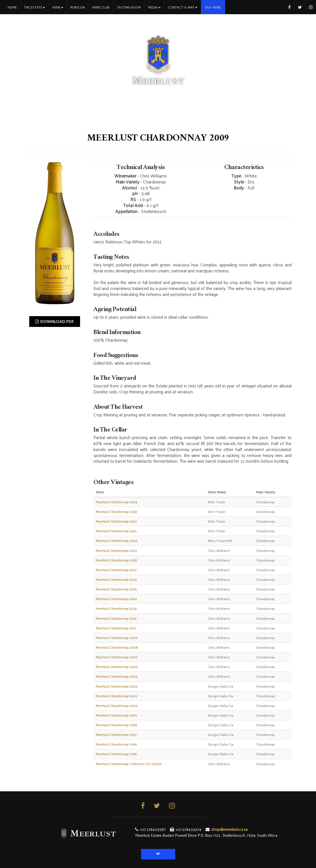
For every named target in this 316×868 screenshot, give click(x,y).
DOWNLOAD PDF (55, 321)
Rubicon (78, 7)
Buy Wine (213, 7)
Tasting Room (129, 7)
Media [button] (154, 7)
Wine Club (101, 7)
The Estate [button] (34, 7)
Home (14, 7)
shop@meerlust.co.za (229, 829)
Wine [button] (58, 7)
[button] (158, 854)
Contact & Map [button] (183, 7)
